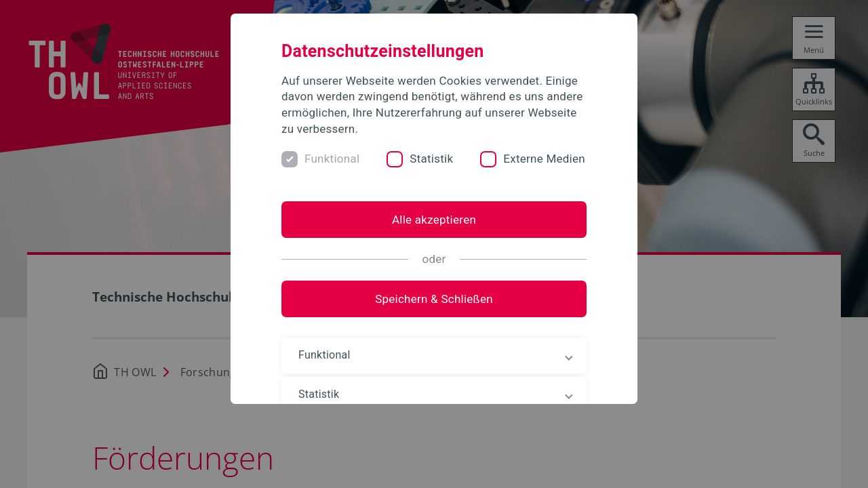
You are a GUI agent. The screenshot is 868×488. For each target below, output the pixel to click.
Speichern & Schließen (434, 299)
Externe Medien (544, 159)
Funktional (332, 159)
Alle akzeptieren (434, 220)
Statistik (431, 159)
